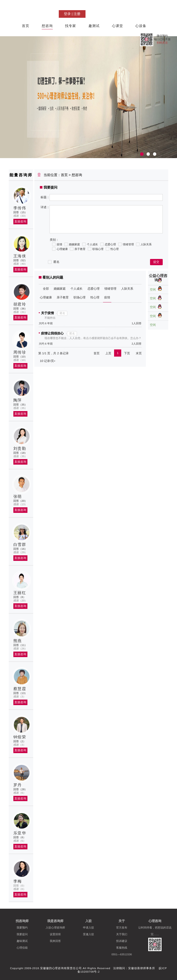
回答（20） (20, 501)
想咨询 (47, 26)
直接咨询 (20, 221)
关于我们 (122, 934)
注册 (77, 14)
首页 (26, 26)
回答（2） (20, 741)
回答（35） (20, 405)
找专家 (71, 26)
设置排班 (55, 934)
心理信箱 (22, 948)
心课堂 (118, 26)
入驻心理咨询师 (55, 928)
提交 (156, 262)
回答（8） (20, 597)
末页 (139, 353)
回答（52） (20, 260)
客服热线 (122, 948)
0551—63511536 (122, 954)
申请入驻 (88, 928)
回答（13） (20, 693)
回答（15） (20, 212)
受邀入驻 (88, 934)
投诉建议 (122, 941)
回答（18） (20, 453)
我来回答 (55, 941)
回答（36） (20, 309)
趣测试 (94, 26)
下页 (127, 353)
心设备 (141, 26)
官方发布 (122, 928)
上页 (108, 353)
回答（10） (20, 357)
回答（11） (20, 645)
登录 (67, 14)
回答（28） (20, 789)
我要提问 (22, 934)
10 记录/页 (48, 361)
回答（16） (20, 549)
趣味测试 (22, 941)
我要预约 (22, 928)
